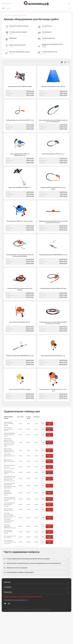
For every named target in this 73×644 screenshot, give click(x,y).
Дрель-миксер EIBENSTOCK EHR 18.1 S (20, 197)
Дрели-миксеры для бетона (18, 45)
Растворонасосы (47, 26)
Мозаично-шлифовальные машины (20, 52)
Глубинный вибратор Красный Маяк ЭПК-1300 (53, 306)
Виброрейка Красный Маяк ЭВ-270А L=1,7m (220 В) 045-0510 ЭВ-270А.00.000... (53, 234)
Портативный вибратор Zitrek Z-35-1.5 (53, 161)
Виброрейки (13, 38)
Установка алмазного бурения (19, 32)
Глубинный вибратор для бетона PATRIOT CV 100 (20, 125)
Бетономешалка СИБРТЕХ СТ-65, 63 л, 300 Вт (20, 234)
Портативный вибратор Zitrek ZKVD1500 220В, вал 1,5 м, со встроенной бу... (53, 126)
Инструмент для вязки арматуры (19, 26)
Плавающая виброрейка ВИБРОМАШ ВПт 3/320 (20, 378)
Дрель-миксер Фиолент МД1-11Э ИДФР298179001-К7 (20, 162)
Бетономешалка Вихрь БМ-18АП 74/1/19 (53, 378)
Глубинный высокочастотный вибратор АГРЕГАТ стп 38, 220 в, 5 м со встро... (53, 343)
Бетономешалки (47, 32)
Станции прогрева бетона (50, 52)
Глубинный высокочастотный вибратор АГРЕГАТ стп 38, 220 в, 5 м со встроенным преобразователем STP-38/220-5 (9, 546)
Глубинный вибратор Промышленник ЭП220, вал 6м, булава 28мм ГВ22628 (20, 270)
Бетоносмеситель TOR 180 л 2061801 (20, 414)
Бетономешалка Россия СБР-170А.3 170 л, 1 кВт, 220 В (53, 415)
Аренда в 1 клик (49, 448)
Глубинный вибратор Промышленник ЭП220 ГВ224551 (20, 307)
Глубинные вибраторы (49, 38)
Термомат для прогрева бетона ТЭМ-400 (53, 89)
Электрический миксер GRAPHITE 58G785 (20, 89)
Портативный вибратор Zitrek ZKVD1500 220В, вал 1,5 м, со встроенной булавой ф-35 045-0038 (9, 468)
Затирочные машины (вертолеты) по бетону (53, 45)
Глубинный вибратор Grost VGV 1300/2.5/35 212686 (53, 198)
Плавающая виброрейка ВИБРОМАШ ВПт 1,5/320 (53, 270)
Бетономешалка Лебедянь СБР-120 (20, 342)
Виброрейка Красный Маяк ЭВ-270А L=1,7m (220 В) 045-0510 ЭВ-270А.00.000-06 (10, 504)
